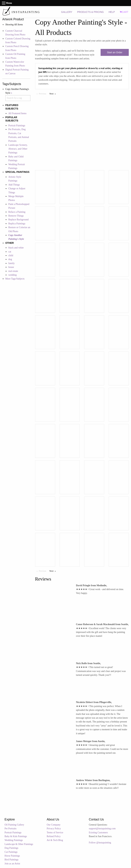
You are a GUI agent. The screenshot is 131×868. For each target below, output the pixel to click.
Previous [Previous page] (43, 94)
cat (10, 252)
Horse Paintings (12, 856)
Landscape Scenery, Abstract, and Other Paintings (18, 149)
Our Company (54, 825)
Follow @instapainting (100, 843)
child (11, 255)
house (11, 267)
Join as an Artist (12, 864)
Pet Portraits (10, 829)
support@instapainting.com (102, 829)
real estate (13, 271)
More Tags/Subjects (15, 279)
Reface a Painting (17, 212)
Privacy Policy (54, 829)
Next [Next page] (53, 94)
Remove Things (16, 216)
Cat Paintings (11, 852)
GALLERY (67, 12)
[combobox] (18, 98)
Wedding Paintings (14, 840)
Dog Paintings (11, 848)
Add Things (14, 185)
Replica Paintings (17, 224)
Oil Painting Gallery (14, 825)
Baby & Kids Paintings (16, 836)
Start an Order (115, 52)
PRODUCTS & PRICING (90, 12)
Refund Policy (54, 836)
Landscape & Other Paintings (19, 844)
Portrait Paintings (17, 126)
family (11, 263)
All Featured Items (17, 113)
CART (124, 12)
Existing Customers (98, 833)
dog (10, 259)
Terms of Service (55, 833)
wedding (12, 275)
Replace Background (18, 220)
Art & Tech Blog (55, 840)
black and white (16, 248)
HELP (112, 12)
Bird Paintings (11, 860)
